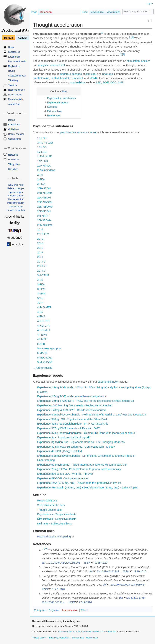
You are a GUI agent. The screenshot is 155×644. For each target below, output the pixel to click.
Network (13, 155)
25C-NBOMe (45, 202)
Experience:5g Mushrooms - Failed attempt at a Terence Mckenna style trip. (82, 465)
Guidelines (13, 129)
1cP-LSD (43, 161)
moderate (65, 74)
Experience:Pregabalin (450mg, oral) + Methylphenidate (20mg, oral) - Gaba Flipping (88, 488)
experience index (108, 382)
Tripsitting (13, 80)
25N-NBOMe (45, 225)
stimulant (91, 74)
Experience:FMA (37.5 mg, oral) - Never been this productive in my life (79, 483)
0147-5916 (58, 589)
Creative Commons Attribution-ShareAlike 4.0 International (87, 632)
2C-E (106, 82)
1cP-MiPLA (44, 166)
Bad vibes (13, 169)
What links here (16, 185)
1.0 (45, 549)
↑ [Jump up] (42, 567)
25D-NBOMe (45, 207)
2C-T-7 (41, 271)
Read (85, 12)
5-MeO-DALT (45, 358)
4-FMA (41, 316)
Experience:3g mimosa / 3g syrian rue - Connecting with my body (76, 447)
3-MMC (42, 294)
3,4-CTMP (43, 275)
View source (97, 12)
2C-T (40, 257)
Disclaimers (78, 638)
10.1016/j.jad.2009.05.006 (65, 563)
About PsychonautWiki (59, 638)
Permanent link (16, 199)
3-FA (40, 280)
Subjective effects (17, 76)
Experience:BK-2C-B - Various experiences (63, 478)
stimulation (133, 61)
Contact (22, 38)
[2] (130, 37)
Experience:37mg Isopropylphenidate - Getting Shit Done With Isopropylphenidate (86, 433)
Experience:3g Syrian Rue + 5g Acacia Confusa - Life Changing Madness (81, 442)
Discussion (46, 12)
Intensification (70, 610)
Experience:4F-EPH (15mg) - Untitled (59, 451)
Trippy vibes (14, 164)
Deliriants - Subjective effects (54, 524)
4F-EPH (42, 335)
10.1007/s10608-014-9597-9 (127, 585)
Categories (40, 610)
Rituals (12, 71)
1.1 (49, 549)
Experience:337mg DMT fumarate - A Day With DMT (68, 428)
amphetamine (41, 78)
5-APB (41, 344)
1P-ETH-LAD (45, 143)
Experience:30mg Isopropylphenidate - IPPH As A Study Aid (73, 424)
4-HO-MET (44, 330)
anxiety (145, 61)
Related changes (16, 188)
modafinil (77, 78)
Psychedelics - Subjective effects (57, 514)
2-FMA (41, 184)
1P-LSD (42, 147)
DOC (113, 82)
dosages (77, 74)
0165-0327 (101, 563)
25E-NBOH (44, 211)
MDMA (94, 78)
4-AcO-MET (44, 307)
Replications (14, 66)
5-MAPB (42, 353)
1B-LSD (42, 138)
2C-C (40, 239)
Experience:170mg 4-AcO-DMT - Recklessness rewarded (71, 410)
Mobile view (92, 638)
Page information (16, 203)
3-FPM (41, 289)
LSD (99, 82)
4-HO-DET (43, 321)
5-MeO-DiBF (45, 362)
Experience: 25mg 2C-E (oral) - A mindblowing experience (72, 396)
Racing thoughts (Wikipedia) (54, 537)
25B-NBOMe (45, 193)
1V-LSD (42, 152)
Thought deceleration (50, 510)
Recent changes (16, 134)
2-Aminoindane (46, 170)
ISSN (87, 563)
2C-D (40, 243)
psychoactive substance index (78, 132)
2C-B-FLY (43, 234)
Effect (84, 610)
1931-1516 (140, 571)
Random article (16, 99)
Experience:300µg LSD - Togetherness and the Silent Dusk (72, 419)
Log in (150, 4)
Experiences (14, 57)
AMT (120, 82)
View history (113, 12)
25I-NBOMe (44, 220)
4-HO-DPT (43, 326)
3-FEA (41, 284)
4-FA (40, 312)
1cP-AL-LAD (45, 156)
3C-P (40, 303)
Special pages (16, 192)
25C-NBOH (44, 198)
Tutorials (12, 85)
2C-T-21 (42, 266)
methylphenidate (61, 78)
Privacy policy (39, 638)
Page (34, 12)
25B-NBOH (44, 188)
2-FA (40, 175)
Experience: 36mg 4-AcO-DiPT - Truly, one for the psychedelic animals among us (85, 401)
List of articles (15, 95)
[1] (102, 33)
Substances (14, 52)
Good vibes (14, 160)
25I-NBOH (43, 216)
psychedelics (77, 82)
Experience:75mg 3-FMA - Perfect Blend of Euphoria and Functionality (79, 469)
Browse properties (16, 210)
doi (43, 563)
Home (11, 47)
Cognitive (54, 610)
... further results (43, 368)
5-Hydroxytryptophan (50, 348)
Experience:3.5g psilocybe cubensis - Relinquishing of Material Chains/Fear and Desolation (92, 415)
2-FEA (41, 179)
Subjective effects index (51, 505)
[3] (132, 37)
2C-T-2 (41, 262)
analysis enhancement (51, 65)
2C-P (40, 252)
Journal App (14, 104)
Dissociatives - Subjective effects (57, 519)
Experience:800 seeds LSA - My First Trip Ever (65, 474)
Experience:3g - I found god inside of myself (63, 437)
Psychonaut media (17, 61)
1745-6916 (85, 602)
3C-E (40, 298)
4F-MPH (42, 339)
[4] (123, 54)
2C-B (40, 229)
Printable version (16, 196)
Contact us (14, 125)
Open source (15, 139)
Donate (8, 38)
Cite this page (16, 207)
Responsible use (47, 500)
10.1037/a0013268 (108, 571)
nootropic (108, 74)
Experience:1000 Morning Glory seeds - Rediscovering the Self (75, 405)
